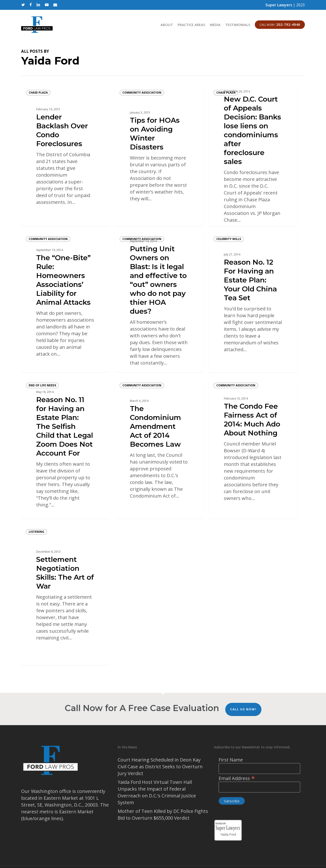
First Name (231, 760)
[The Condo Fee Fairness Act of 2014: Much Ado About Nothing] (253, 448)
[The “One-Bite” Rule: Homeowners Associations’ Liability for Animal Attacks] (65, 302)
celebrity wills (229, 239)
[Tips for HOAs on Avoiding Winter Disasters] (159, 156)
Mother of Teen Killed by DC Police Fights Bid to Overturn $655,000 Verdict (163, 815)
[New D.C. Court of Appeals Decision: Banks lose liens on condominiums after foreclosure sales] (253, 156)
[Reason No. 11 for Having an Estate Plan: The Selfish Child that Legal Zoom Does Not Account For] (65, 448)
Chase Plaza (38, 93)
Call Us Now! (243, 709)
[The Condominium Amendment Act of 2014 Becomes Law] (159, 448)
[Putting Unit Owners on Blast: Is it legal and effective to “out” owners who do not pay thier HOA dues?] (159, 302)
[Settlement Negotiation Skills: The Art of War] (65, 595)
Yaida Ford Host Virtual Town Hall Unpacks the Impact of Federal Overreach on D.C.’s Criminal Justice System (157, 792)
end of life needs (42, 385)
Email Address (237, 778)
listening (36, 532)
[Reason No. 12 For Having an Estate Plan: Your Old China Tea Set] (253, 302)
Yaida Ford (228, 834)
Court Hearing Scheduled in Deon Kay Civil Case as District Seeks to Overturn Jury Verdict (160, 767)
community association (142, 93)
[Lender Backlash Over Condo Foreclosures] (65, 156)
